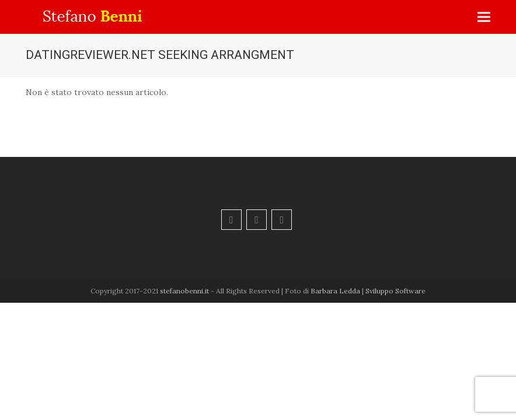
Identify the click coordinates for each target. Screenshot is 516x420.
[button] (484, 17)
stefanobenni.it (184, 291)
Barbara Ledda (335, 291)
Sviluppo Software (395, 291)
